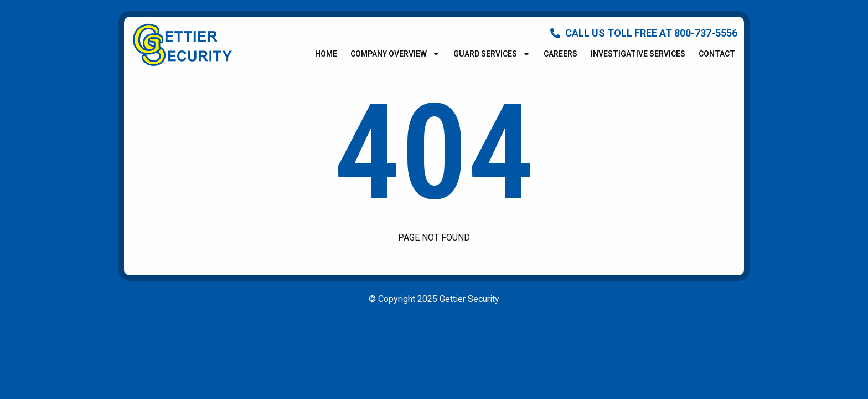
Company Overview (395, 54)
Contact (717, 54)
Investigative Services (638, 54)
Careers (560, 54)
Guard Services (492, 54)
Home (326, 54)
